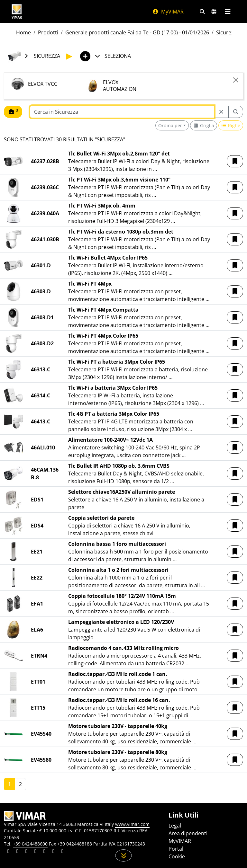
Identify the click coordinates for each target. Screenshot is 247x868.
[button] (235, 161)
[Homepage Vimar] (17, 11)
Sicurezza (228, 32)
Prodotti (48, 32)
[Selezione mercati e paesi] (214, 12)
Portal (176, 849)
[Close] (236, 80)
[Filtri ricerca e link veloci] (202, 12)
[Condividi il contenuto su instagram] (35, 852)
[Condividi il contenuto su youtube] (44, 852)
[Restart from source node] (221, 112)
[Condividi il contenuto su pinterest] (26, 852)
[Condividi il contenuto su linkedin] (8, 852)
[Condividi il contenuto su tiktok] (62, 852)
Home (23, 32)
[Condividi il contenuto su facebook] (17, 852)
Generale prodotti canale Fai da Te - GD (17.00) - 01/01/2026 (137, 32)
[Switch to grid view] (204, 125)
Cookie (177, 856)
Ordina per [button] (170, 125)
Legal (175, 826)
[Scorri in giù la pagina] (124, 855)
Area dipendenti (188, 833)
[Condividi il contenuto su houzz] (53, 852)
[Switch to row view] (231, 125)
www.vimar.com (132, 824)
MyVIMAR (168, 12)
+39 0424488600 (30, 844)
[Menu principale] (228, 12)
